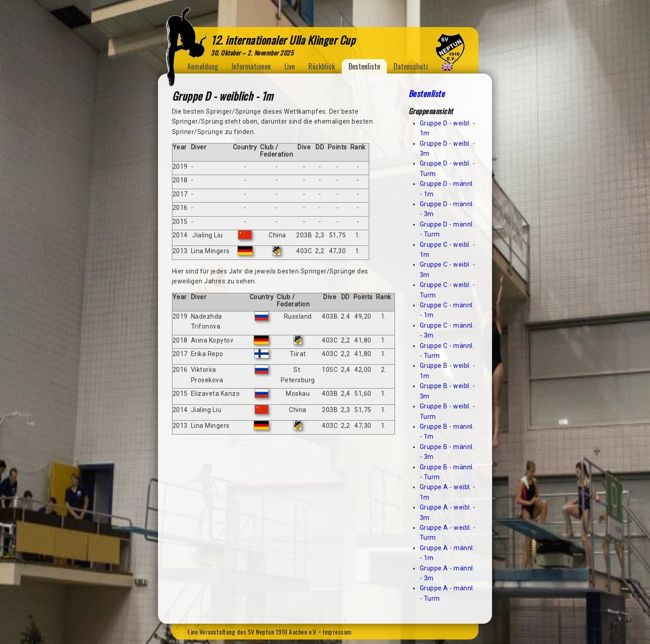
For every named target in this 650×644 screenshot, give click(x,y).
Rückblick (322, 66)
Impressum (337, 632)
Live (290, 66)
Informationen (251, 66)
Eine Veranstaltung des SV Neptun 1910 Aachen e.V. (252, 632)
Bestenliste (364, 66)
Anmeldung (203, 66)
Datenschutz (411, 66)
